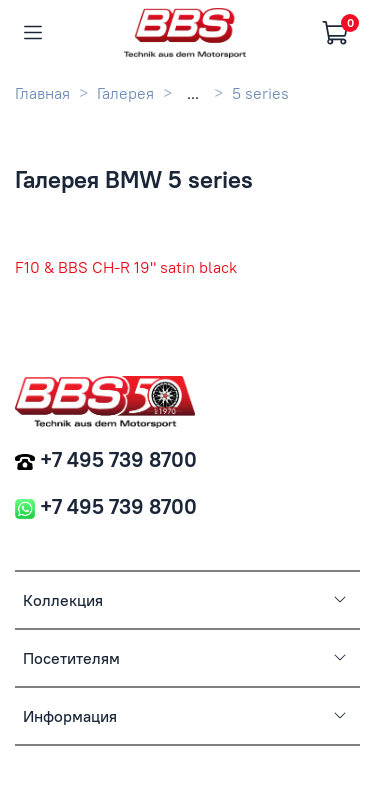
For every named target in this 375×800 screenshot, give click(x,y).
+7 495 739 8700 (118, 459)
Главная (42, 93)
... (193, 93)
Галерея (125, 93)
